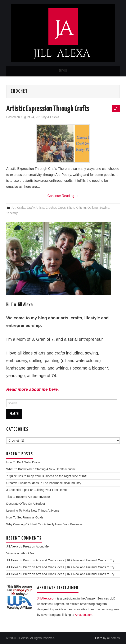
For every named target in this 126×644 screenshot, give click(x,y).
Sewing (104, 208)
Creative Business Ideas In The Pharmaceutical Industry (44, 483)
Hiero (99, 638)
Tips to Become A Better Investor (28, 497)
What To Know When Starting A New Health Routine (41, 469)
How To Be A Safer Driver (23, 462)
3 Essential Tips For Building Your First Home (37, 490)
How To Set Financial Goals (25, 517)
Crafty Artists (35, 208)
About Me (42, 546)
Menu (63, 71)
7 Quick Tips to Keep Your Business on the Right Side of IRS (47, 476)
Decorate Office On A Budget (26, 504)
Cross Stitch (66, 208)
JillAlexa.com (47, 598)
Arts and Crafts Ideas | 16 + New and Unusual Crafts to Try (75, 560)
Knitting (81, 208)
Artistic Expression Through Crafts (48, 109)
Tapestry (12, 213)
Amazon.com (84, 615)
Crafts (21, 208)
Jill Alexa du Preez (19, 546)
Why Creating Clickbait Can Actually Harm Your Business (44, 524)
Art (14, 208)
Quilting (93, 208)
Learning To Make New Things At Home (33, 511)
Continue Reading (63, 196)
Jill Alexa (53, 117)
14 (116, 108)
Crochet (51, 208)
